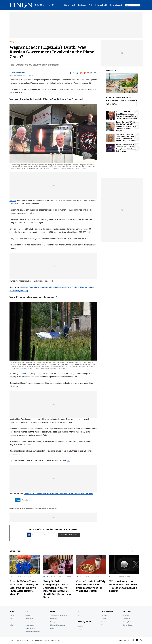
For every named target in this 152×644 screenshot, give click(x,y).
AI (79, 616)
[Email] (91, 73)
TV (102, 625)
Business (82, 5)
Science (12, 577)
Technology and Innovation (59, 616)
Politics (28, 616)
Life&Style (79, 577)
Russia (25, 500)
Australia (12, 616)
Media (52, 628)
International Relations (33, 631)
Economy (53, 619)
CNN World (25, 374)
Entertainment (116, 5)
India (11, 625)
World (67, 5)
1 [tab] (132, 552)
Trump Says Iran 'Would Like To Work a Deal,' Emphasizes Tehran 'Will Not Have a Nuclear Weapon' (126, 126)
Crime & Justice (48, 577)
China (11, 619)
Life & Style (105, 616)
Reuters (13, 200)
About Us (126, 616)
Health (80, 629)
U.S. (74, 5)
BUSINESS (54, 611)
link (68, 460)
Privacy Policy (128, 622)
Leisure (103, 619)
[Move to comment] (95, 73)
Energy (53, 622)
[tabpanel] (26, 576)
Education (29, 622)
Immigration (29, 619)
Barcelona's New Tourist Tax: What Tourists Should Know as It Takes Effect (122, 101)
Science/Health (101, 5)
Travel (103, 622)
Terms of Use (127, 625)
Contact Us (127, 619)
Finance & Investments (58, 625)
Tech (90, 5)
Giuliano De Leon (18, 72)
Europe (12, 622)
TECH (80, 611)
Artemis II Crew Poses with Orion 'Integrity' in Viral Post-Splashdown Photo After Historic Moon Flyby (24, 588)
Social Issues (30, 625)
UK (11, 628)
